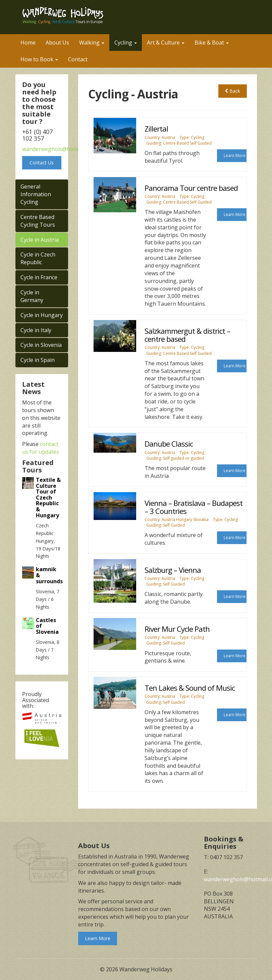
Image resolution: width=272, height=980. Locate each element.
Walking (92, 43)
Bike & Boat (212, 43)
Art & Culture (166, 43)
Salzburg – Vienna (173, 570)
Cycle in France (39, 277)
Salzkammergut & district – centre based (187, 335)
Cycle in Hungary (42, 315)
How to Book (39, 59)
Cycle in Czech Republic (38, 258)
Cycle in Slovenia (41, 345)
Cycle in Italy (36, 330)
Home (28, 43)
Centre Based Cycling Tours (38, 221)
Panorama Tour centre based (191, 188)
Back (233, 91)
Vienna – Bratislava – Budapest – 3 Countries (194, 507)
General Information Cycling (36, 194)
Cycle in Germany (32, 296)
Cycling (126, 43)
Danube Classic (169, 444)
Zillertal (156, 129)
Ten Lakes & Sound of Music (190, 688)
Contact (78, 59)
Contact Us (42, 163)
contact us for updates (41, 448)
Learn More (235, 156)
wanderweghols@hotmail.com (60, 149)
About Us (57, 43)
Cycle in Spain (38, 360)
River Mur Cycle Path (177, 629)
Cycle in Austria (40, 240)
